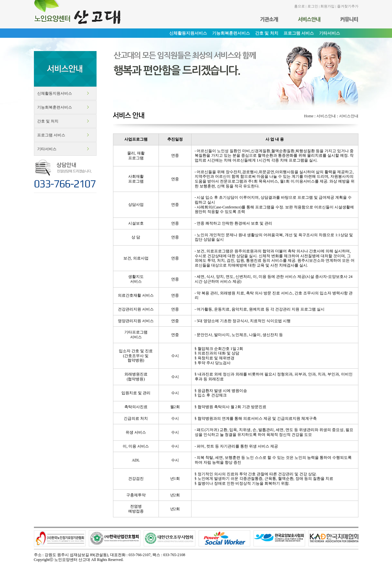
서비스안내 (326, 116)
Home (309, 116)
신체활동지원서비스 (55, 93)
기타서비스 (47, 149)
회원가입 (327, 6)
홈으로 (299, 6)
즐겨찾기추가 (348, 6)
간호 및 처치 (48, 121)
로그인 (313, 6)
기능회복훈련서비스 (55, 107)
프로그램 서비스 (51, 135)
